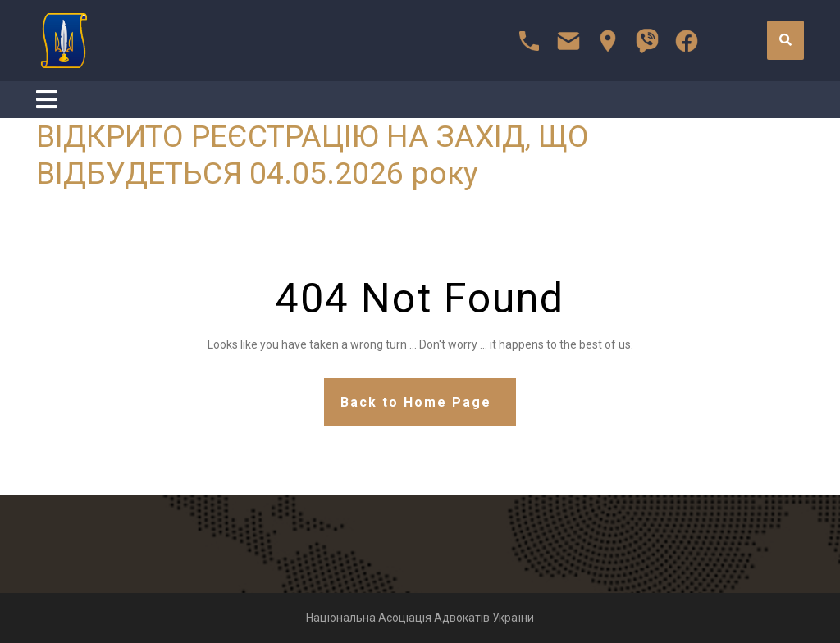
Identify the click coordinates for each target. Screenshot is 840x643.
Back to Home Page (416, 402)
